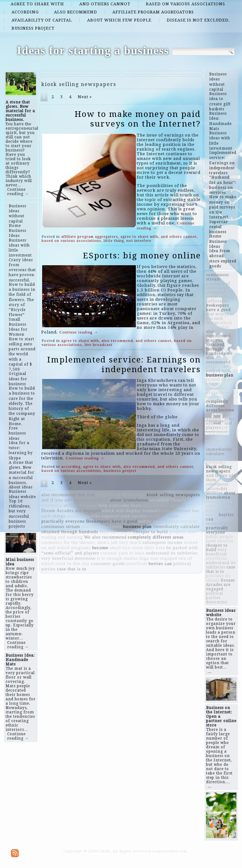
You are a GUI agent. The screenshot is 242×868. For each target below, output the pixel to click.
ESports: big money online (142, 256)
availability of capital (42, 20)
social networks (84, 516)
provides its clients (101, 526)
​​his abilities (96, 500)
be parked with (182, 548)
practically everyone (63, 521)
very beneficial (57, 558)
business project (33, 28)
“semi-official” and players (70, 553)
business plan (137, 526)
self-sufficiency (80, 505)
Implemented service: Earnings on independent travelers (124, 364)
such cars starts (116, 532)
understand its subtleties (172, 553)
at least (137, 553)
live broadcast (99, 345)
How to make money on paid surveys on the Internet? (138, 119)
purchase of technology (121, 495)
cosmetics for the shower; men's (75, 542)
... (210, 672)
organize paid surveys (124, 516)
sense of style (163, 516)
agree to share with (37, 4)
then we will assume (164, 505)
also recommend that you (68, 495)
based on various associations (185, 4)
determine (85, 558)
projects (178, 532)
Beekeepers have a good (111, 521)
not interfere (139, 241)
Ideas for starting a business (93, 50)
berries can (160, 563)
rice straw (133, 548)
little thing (114, 241)
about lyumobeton (129, 500)
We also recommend (105, 537)
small (115, 548)
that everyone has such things (220, 319)
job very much (126, 542)
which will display (121, 511)
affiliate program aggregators (153, 12)
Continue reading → (18, 192)
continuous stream (61, 526)
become (100, 548)
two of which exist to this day (219, 506)
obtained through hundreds (70, 532)
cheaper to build (151, 532)
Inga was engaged (158, 558)
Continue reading (79, 332)
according (25, 12)
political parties (215, 596)
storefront (137, 563)
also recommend (76, 12)
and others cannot (105, 4)
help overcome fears (120, 505)
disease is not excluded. (198, 20)
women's (152, 511)
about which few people (119, 20)
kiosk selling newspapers (173, 495)
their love (155, 548)
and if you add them (62, 500)
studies (131, 558)
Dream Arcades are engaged (71, 511)
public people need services (168, 521)
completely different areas (156, 537)
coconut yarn (114, 553)
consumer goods (108, 563)
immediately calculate (176, 526)
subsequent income (163, 542)
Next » (85, 97)
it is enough (109, 558)
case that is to (72, 569)
